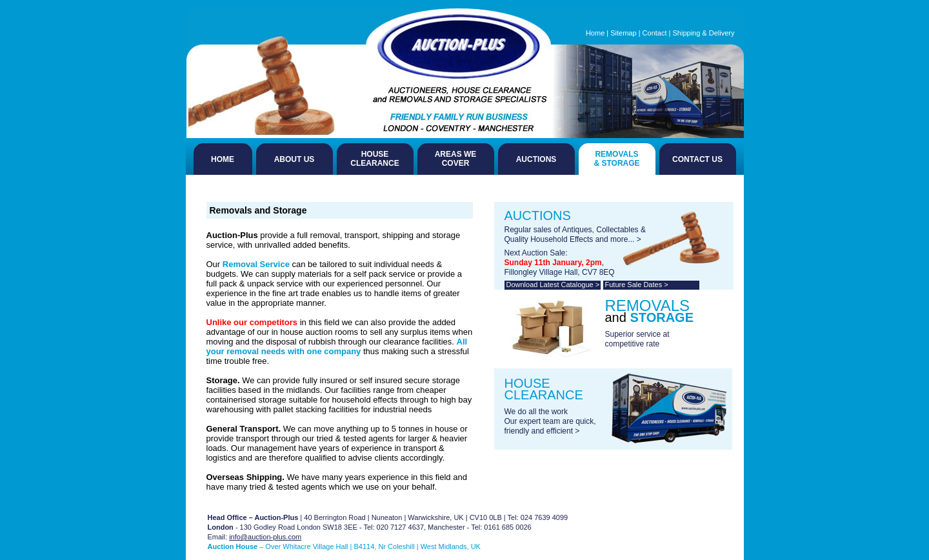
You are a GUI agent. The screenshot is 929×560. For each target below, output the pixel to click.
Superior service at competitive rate (637, 339)
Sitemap (623, 33)
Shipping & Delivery (704, 33)
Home (595, 33)
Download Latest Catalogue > (553, 285)
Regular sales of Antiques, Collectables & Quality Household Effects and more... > (575, 235)
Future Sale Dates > (637, 285)
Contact (655, 33)
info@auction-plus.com (265, 537)
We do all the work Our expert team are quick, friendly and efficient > (550, 421)
